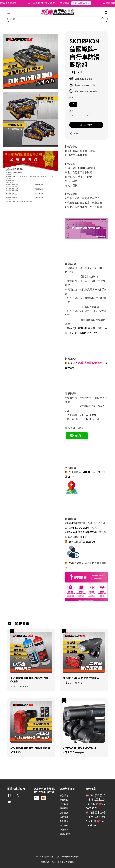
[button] (9, 12)
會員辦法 (64, 800)
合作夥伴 (64, 821)
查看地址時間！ (86, 3)
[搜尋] (103, 19)
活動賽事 (64, 817)
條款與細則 (57, 862)
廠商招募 (64, 808)
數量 (72, 110)
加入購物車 (86, 125)
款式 (72, 98)
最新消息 (64, 796)
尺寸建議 (64, 804)
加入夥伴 (64, 825)
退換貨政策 (69, 862)
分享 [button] (74, 133)
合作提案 (64, 813)
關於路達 (45, 862)
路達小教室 (65, 834)
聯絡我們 (64, 830)
